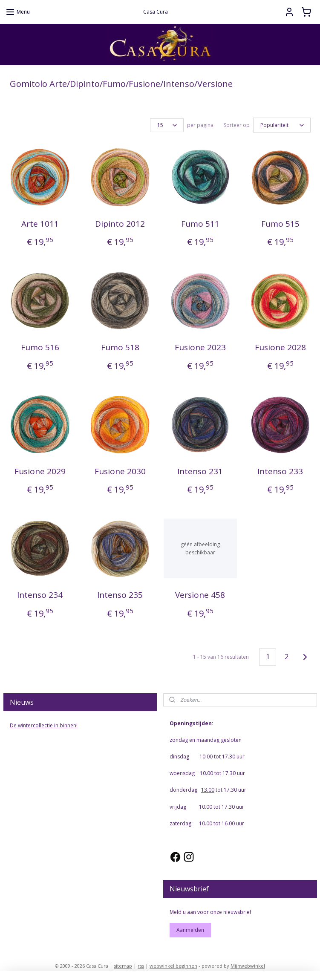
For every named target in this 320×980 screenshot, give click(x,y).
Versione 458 (200, 594)
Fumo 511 (200, 222)
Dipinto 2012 (120, 222)
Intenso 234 (40, 594)
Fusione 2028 (280, 346)
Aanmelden (190, 929)
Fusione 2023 (200, 346)
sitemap (123, 964)
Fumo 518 (120, 346)
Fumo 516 (40, 346)
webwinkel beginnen (173, 964)
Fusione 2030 (120, 470)
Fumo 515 (280, 222)
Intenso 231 (200, 470)
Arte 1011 (40, 222)
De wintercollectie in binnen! (44, 724)
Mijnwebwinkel (248, 964)
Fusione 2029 (40, 470)
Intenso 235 (120, 594)
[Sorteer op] (282, 124)
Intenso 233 (280, 470)
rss (141, 964)
